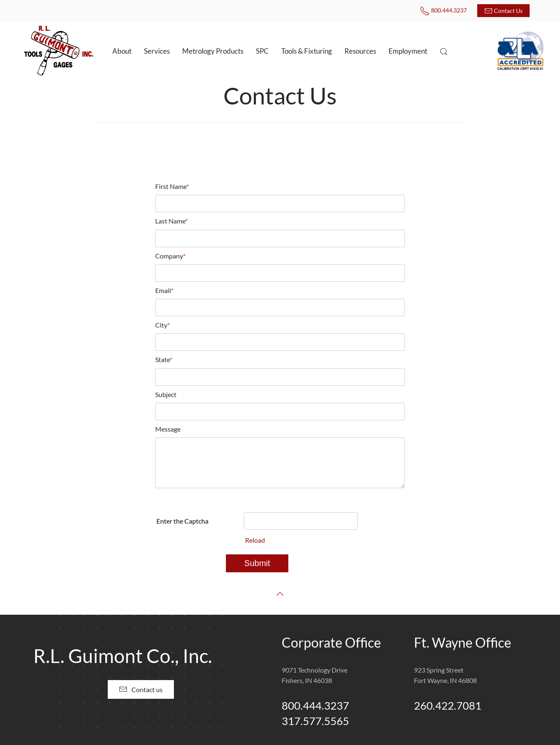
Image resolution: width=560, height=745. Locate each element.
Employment (408, 51)
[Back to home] (58, 51)
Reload (255, 540)
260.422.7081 (448, 705)
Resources (360, 51)
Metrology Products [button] (213, 51)
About (122, 51)
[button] (444, 52)
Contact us (141, 689)
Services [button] (157, 51)
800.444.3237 (443, 10)
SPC (262, 51)
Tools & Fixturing (307, 51)
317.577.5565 (315, 721)
